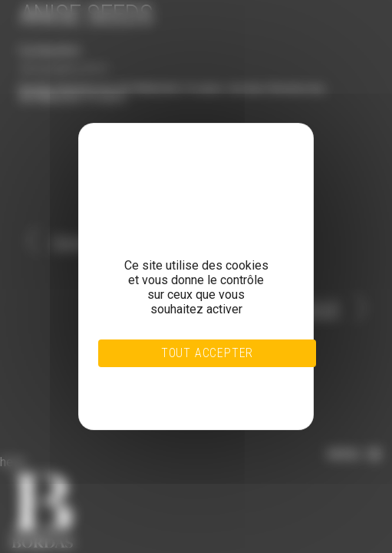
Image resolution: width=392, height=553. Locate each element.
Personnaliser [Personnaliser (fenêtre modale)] (176, 389)
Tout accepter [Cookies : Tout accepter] (207, 353)
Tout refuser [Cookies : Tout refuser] (176, 379)
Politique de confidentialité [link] (177, 398)
